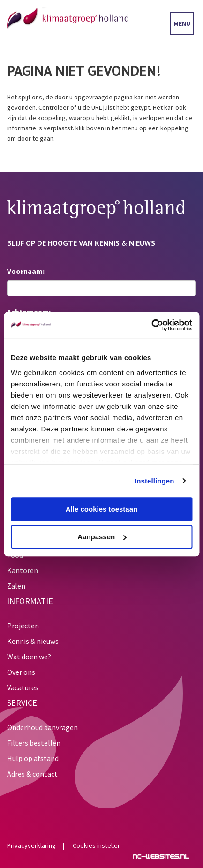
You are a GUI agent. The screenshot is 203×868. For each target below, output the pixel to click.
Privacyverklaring (31, 845)
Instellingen (154, 481)
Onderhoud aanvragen (42, 727)
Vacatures (23, 687)
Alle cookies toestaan (101, 509)
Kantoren (23, 570)
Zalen (16, 586)
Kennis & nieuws (33, 641)
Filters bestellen (34, 743)
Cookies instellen (97, 845)
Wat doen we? (29, 657)
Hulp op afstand (33, 758)
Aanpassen (102, 537)
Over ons (21, 672)
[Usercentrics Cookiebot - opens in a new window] (151, 325)
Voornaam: (26, 271)
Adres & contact (32, 774)
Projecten (23, 626)
